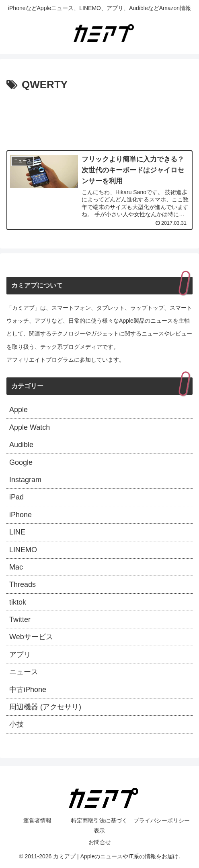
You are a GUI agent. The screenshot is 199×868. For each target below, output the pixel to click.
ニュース (24, 672)
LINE (17, 532)
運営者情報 (37, 820)
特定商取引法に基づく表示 (99, 826)
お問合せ (100, 842)
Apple (18, 410)
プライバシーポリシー (162, 820)
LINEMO (23, 550)
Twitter (20, 619)
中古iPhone (28, 690)
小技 (16, 724)
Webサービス (31, 637)
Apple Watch (30, 427)
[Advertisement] (99, 118)
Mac (16, 567)
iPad (16, 497)
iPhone (21, 515)
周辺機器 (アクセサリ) (45, 707)
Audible (21, 445)
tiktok (18, 602)
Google (21, 462)
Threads (23, 584)
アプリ (20, 655)
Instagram (25, 480)
